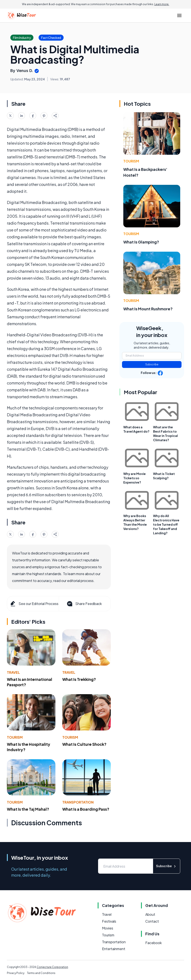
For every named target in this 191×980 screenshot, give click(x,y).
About (150, 914)
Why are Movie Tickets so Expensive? (135, 478)
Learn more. (162, 4)
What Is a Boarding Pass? (86, 809)
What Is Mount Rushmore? (148, 309)
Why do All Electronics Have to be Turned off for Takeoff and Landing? (166, 524)
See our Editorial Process (34, 604)
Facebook (153, 943)
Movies (108, 928)
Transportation (78, 802)
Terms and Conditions (41, 973)
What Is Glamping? (141, 242)
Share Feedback (84, 604)
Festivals (109, 921)
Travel (13, 672)
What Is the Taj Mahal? (28, 809)
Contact (152, 921)
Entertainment (114, 949)
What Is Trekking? (79, 679)
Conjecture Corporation (52, 967)
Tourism (15, 737)
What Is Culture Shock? (84, 744)
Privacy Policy (16, 973)
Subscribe (152, 364)
